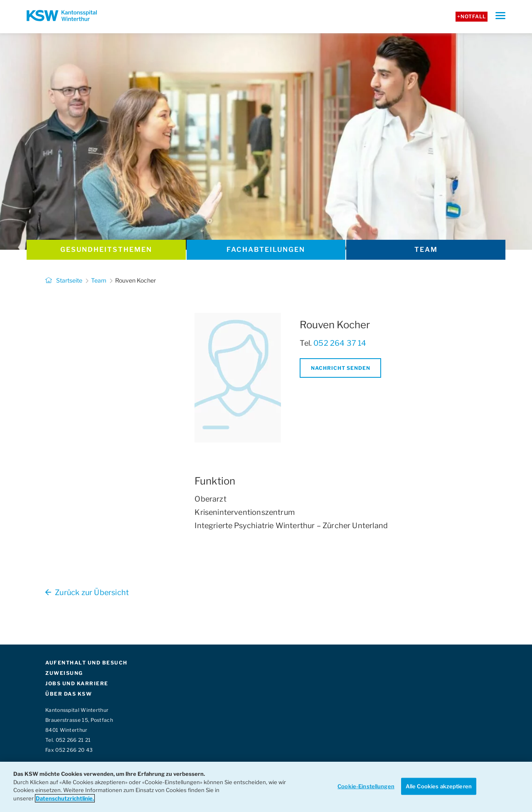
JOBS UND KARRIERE (77, 683)
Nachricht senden (341, 368)
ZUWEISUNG (64, 673)
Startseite (64, 280)
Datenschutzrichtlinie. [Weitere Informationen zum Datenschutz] (65, 798)
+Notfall (472, 16)
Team (426, 250)
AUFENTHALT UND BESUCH (86, 663)
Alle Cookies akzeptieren (439, 786)
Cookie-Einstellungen (366, 786)
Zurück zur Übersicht (87, 592)
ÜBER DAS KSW (69, 694)
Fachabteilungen (266, 250)
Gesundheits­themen (106, 250)
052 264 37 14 (340, 343)
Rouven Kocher (135, 280)
